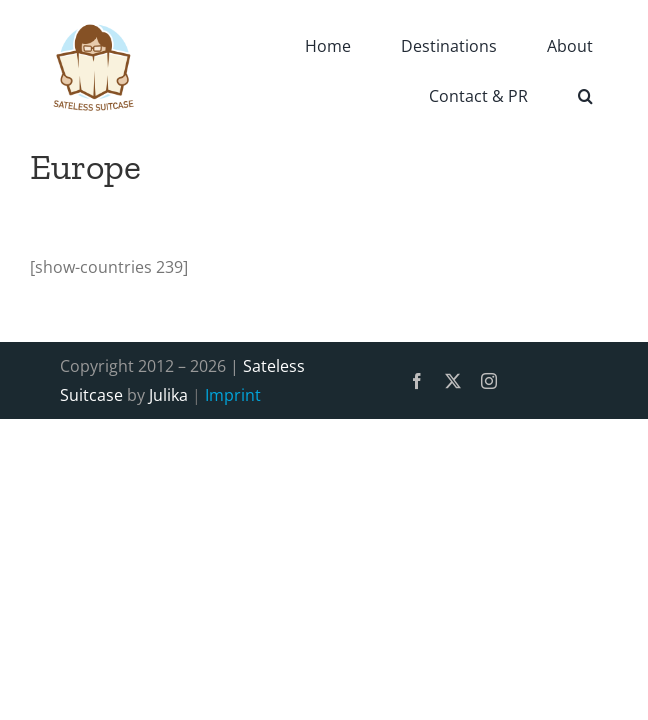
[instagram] (489, 381)
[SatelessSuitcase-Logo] (94, 13)
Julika (168, 395)
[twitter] (453, 381)
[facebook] (417, 381)
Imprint (233, 395)
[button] (585, 95)
